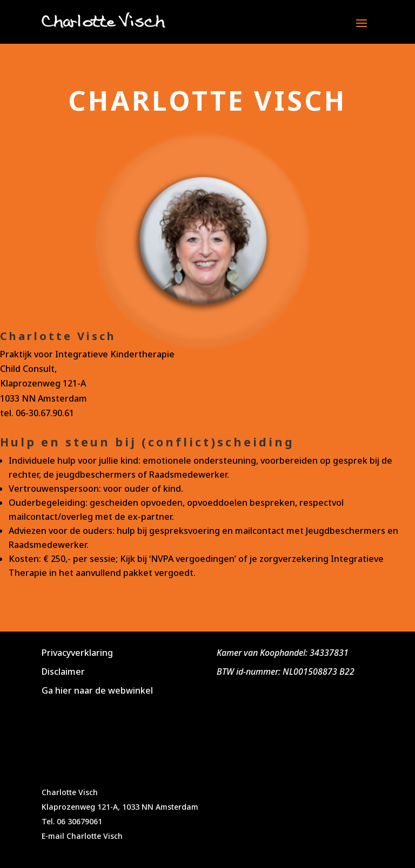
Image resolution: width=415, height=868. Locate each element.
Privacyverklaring (77, 653)
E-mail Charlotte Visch (82, 836)
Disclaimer (63, 672)
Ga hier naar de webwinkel (97, 690)
